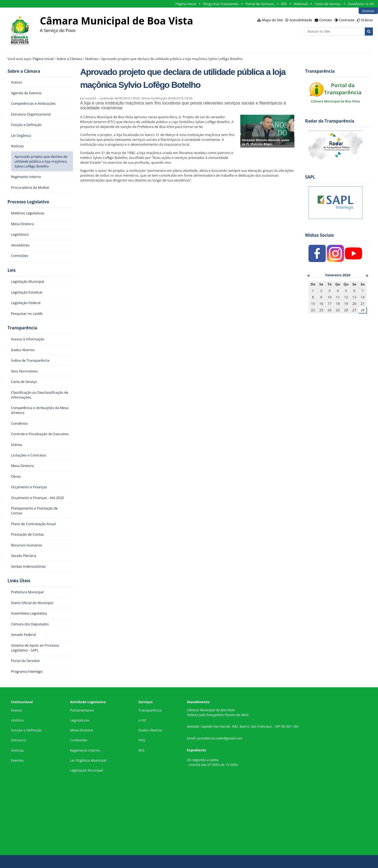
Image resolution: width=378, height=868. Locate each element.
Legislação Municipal (87, 770)
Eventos (17, 760)
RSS (284, 4)
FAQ (142, 740)
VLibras (367, 20)
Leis (12, 270)
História (17, 720)
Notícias (92, 59)
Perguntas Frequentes (221, 4)
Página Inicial (186, 4)
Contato (326, 20)
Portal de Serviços (260, 4)
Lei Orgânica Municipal (88, 760)
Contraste (346, 20)
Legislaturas (80, 720)
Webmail (301, 4)
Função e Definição (26, 730)
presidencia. (206, 738)
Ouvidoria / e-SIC (361, 4)
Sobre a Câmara (69, 59)
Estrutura (19, 740)
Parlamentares (82, 710)
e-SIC (143, 720)
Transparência (22, 328)
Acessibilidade (301, 20)
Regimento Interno (85, 750)
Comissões (79, 740)
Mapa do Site (272, 20)
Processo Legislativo (28, 202)
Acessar (368, 11)
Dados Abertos (150, 730)
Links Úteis (19, 581)
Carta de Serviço (328, 4)
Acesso (17, 710)
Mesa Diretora (82, 730)
